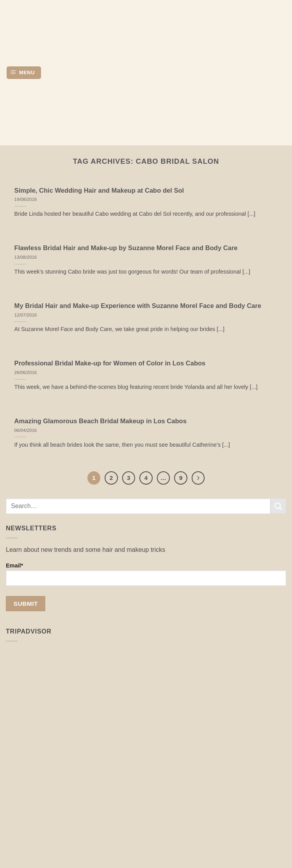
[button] (24, 73)
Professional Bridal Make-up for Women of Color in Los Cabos (110, 363)
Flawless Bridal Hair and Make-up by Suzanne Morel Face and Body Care (126, 248)
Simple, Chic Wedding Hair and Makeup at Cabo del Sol (99, 191)
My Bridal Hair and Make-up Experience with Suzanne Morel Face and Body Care (138, 306)
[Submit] (278, 506)
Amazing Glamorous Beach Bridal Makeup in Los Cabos (101, 421)
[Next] (198, 478)
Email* (146, 574)
